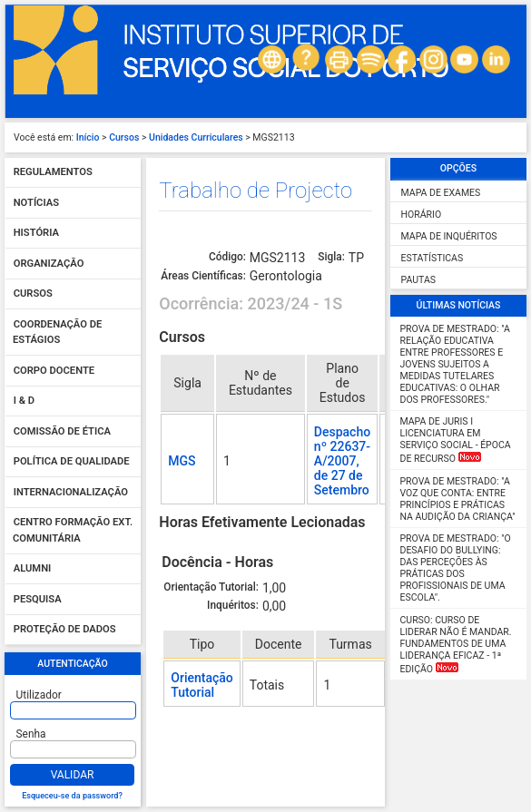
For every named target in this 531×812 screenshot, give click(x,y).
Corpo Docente (54, 371)
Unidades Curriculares (196, 137)
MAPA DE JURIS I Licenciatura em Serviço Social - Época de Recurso (456, 440)
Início (88, 137)
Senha (31, 734)
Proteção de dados (65, 630)
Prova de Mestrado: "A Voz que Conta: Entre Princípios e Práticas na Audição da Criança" (458, 499)
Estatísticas (433, 258)
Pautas (418, 280)
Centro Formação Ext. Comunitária (73, 531)
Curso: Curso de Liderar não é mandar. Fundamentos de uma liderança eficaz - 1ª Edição (456, 645)
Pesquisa (38, 599)
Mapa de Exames (441, 193)
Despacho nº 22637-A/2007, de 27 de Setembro (342, 461)
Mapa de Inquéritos (449, 236)
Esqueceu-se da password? (72, 796)
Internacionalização (71, 492)
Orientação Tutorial (202, 685)
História (36, 234)
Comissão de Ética (62, 431)
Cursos (124, 137)
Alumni (33, 569)
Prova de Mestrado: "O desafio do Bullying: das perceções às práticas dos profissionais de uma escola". (456, 568)
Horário (422, 215)
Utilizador (39, 695)
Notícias (36, 203)
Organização (49, 264)
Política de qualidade (72, 462)
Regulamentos (53, 173)
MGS (182, 461)
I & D (24, 401)
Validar (73, 775)
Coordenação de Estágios (57, 333)
